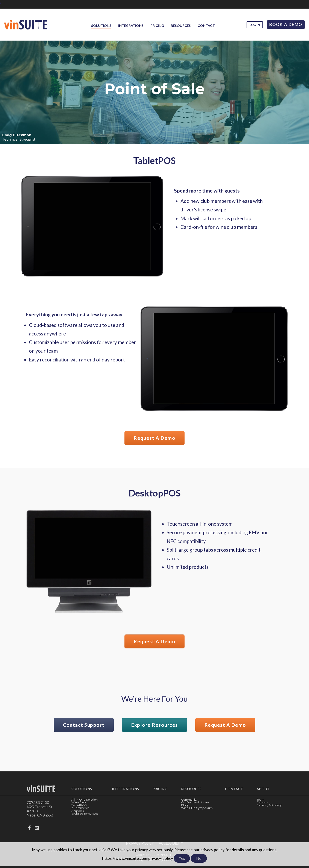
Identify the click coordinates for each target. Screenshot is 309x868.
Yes (182, 858)
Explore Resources (154, 728)
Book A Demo (286, 24)
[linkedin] (37, 831)
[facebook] (30, 831)
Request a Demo (155, 439)
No (199, 858)
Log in (254, 25)
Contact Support (76, 728)
